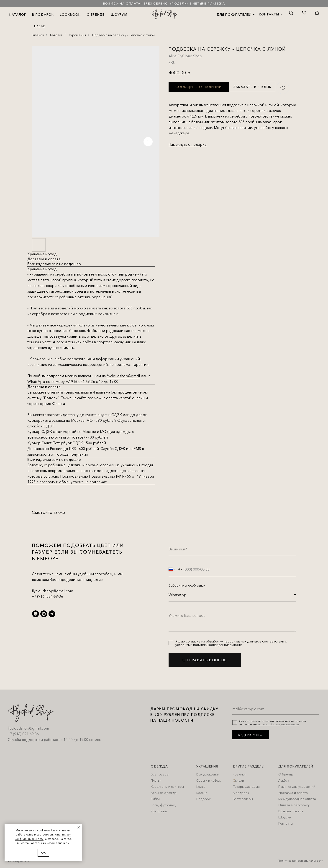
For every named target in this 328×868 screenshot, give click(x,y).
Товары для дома (246, 787)
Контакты (286, 823)
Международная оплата (297, 799)
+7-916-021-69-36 (80, 381)
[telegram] (52, 614)
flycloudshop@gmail (123, 376)
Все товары (160, 774)
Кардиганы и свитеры (167, 787)
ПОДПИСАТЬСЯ (251, 735)
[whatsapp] (36, 614)
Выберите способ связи (187, 585)
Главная (38, 35)
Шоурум (285, 817)
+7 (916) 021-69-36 (47, 596)
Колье (201, 787)
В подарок (241, 793)
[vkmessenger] (44, 614)
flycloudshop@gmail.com (53, 591)
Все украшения (208, 774)
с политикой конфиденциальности (278, 724)
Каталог (56, 35)
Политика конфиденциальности (301, 860)
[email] (276, 709)
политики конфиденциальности (218, 645)
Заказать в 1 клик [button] (253, 87)
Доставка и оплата (293, 793)
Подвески (204, 799)
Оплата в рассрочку (294, 805)
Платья (156, 780)
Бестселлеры (243, 799)
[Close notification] (79, 827)
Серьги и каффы (209, 780)
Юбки (155, 799)
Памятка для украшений (297, 787)
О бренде (286, 774)
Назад (40, 26)
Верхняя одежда (164, 793)
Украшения (77, 35)
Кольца (202, 793)
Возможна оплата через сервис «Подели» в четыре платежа (164, 3)
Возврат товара (291, 811)
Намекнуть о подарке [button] (188, 144)
